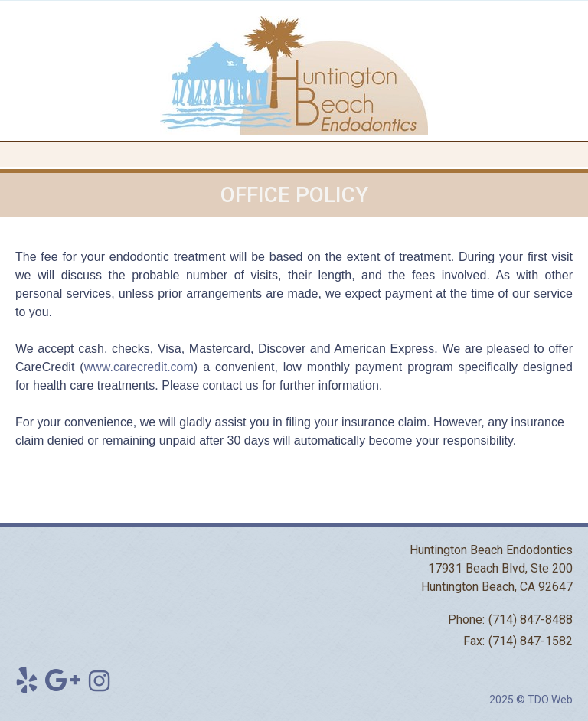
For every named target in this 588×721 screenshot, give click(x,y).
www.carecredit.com (139, 367)
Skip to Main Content (50, 6)
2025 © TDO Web (531, 700)
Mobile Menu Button (12, 155)
